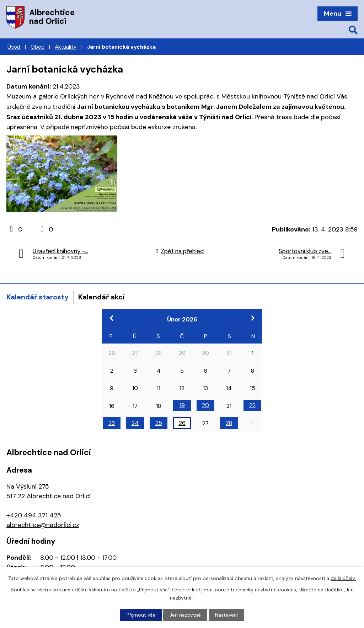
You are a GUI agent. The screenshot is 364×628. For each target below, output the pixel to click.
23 (112, 423)
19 (182, 405)
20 (205, 405)
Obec (38, 47)
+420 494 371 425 (34, 515)
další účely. (343, 578)
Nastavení (226, 615)
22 (252, 405)
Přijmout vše (141, 615)
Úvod (14, 47)
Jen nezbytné (185, 615)
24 (135, 423)
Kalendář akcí (101, 297)
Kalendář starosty (38, 297)
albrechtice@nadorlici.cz (43, 525)
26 (182, 423)
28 (229, 423)
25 (159, 423)
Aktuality (66, 47)
